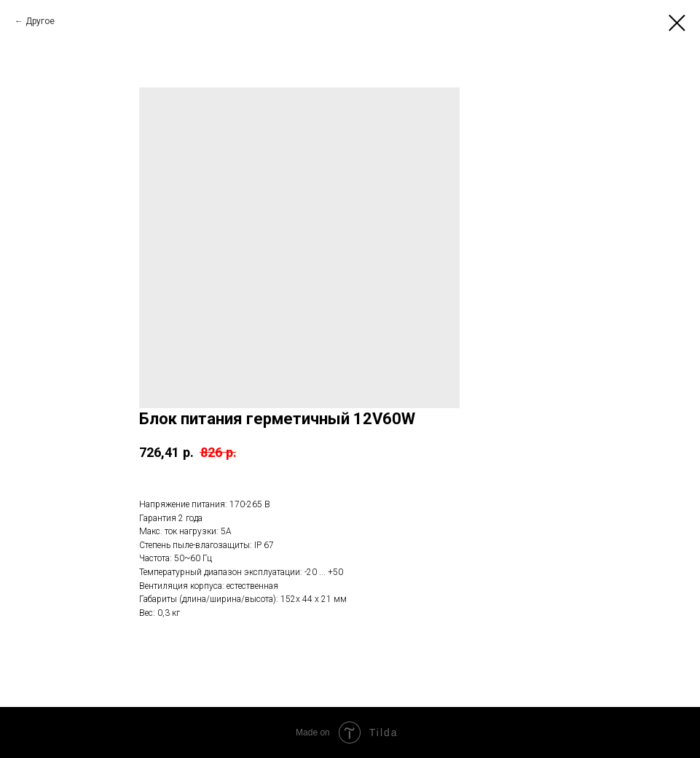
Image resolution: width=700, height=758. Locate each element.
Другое (40, 21)
